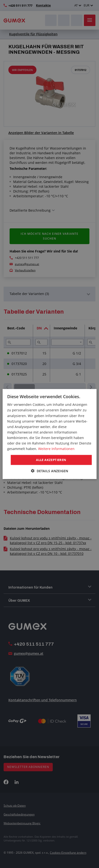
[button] (49, 471)
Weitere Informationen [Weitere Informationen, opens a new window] (56, 449)
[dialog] (49, 434)
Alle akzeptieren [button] (51, 460)
